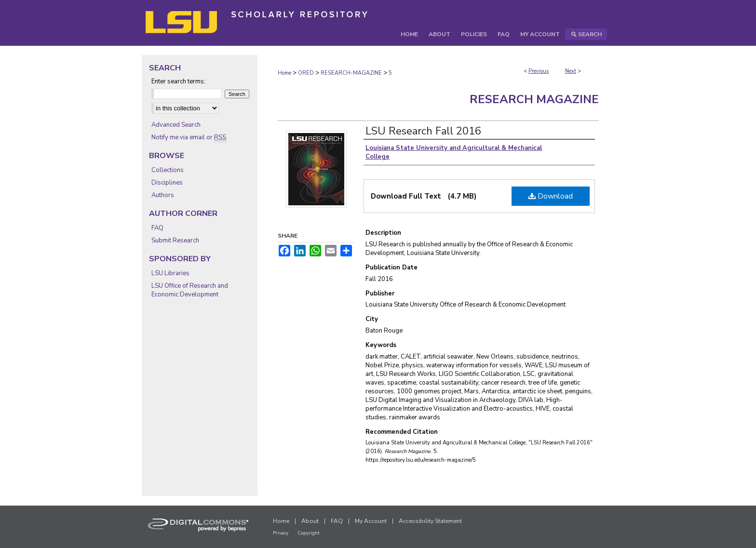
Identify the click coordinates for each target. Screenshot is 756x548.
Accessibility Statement (430, 521)
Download (551, 196)
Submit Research (175, 241)
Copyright (309, 533)
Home (284, 73)
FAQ (157, 228)
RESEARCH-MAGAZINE (351, 73)
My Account (371, 521)
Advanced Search (176, 125)
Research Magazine (534, 99)
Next (571, 71)
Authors (163, 195)
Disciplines (167, 183)
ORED (306, 73)
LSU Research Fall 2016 (423, 131)
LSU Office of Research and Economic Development (190, 290)
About (310, 521)
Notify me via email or (189, 137)
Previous (539, 71)
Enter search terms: (178, 81)
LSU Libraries (170, 273)
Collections (168, 170)
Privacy (281, 533)
